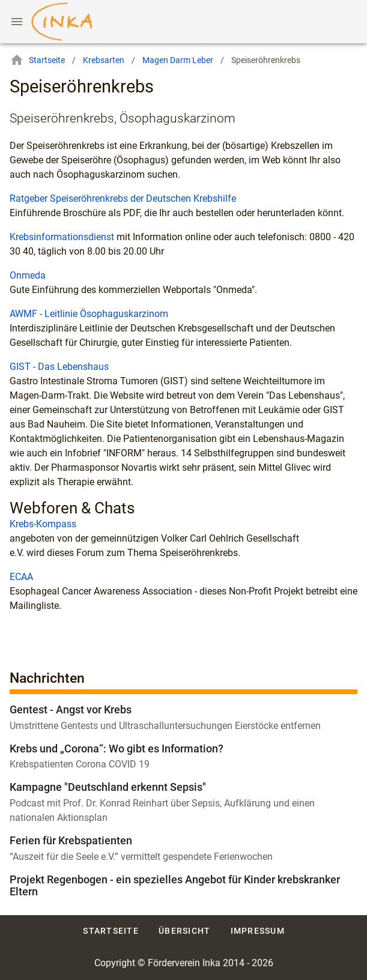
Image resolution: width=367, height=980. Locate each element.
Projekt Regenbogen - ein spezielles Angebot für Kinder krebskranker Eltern (175, 886)
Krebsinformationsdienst (62, 237)
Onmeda (28, 275)
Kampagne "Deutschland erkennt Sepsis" (108, 787)
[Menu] (17, 22)
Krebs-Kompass (43, 524)
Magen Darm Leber (178, 60)
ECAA (21, 577)
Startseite (37, 60)
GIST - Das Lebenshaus (59, 367)
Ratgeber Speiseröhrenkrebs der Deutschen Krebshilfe (123, 198)
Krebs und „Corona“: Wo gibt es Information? (117, 749)
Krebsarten (104, 60)
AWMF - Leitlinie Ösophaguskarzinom (89, 314)
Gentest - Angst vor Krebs (71, 709)
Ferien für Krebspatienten (71, 840)
